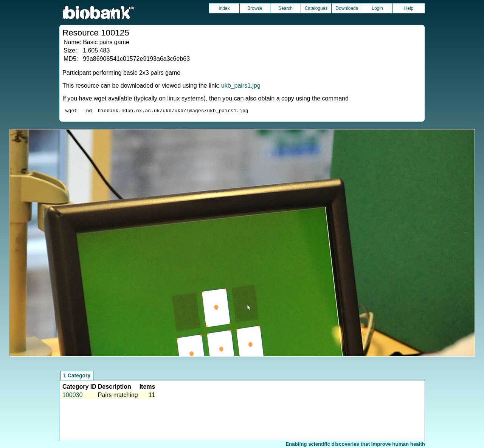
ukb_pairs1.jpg (241, 86)
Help (409, 8)
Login (377, 8)
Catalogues (316, 8)
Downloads (347, 8)
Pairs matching (118, 396)
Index (224, 8)
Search (285, 8)
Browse (255, 8)
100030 (72, 396)
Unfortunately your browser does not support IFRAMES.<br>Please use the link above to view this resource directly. (242, 244)
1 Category (77, 377)
